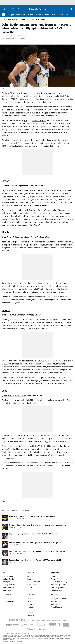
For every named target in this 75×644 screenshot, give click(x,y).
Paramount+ (31, 585)
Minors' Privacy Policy (59, 582)
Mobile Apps (7, 590)
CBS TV (29, 588)
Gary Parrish (15, 36)
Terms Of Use (56, 576)
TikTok (29, 601)
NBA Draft (41, 446)
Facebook (30, 607)
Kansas (26, 436)
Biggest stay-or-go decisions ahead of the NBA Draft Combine (33, 534)
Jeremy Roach (8, 186)
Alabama (37, 436)
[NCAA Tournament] (42, 15)
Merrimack (32, 329)
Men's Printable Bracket (39, 19)
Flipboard (30, 615)
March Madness (8, 588)
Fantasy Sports (8, 579)
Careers (30, 579)
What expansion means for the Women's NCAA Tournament (32, 516)
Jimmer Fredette (39, 120)
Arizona (16, 283)
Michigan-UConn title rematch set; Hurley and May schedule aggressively (38, 525)
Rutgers (6, 310)
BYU (26, 120)
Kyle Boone (24, 36)
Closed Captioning (58, 588)
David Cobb (7, 36)
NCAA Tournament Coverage (10, 19)
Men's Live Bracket (25, 19)
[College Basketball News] (16, 15)
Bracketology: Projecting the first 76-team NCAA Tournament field (35, 560)
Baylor (5, 181)
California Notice (57, 590)
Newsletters (55, 601)
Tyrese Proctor (8, 395)
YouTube (30, 599)
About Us (30, 576)
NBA (59, 130)
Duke (4, 196)
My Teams (55, 604)
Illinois (5, 232)
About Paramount (33, 582)
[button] (67, 15)
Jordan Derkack (34, 315)
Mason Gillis (39, 463)
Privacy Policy (56, 579)
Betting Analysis (9, 585)
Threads (30, 613)
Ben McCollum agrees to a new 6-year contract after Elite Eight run (35, 543)
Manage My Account (58, 599)
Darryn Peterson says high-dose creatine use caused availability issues (37, 551)
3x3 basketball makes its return (37, 96)
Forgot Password (57, 607)
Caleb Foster (21, 395)
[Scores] (31, 15)
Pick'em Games (8, 576)
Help (4, 599)
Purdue (24, 463)
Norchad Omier (39, 186)
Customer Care (8, 601)
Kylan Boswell (8, 237)
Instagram (31, 604)
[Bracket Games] (58, 15)
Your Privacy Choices (59, 585)
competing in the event (57, 99)
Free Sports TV (8, 582)
